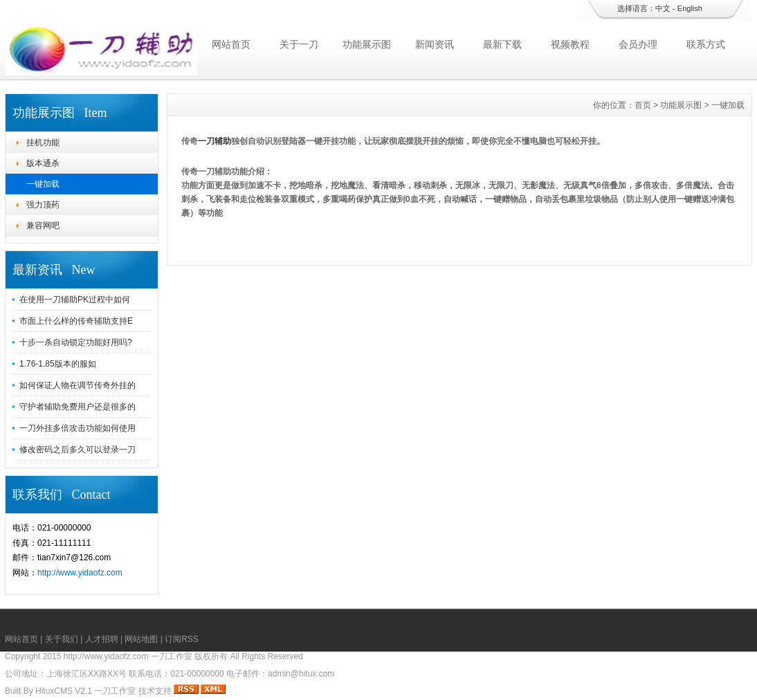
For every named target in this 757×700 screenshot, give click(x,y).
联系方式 (706, 44)
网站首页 (231, 44)
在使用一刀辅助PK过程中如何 (75, 300)
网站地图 (141, 639)
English (690, 8)
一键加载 (43, 184)
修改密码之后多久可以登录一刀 (77, 450)
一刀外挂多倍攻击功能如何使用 (77, 428)
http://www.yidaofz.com (80, 573)
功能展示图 (367, 44)
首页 (643, 105)
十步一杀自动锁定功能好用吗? (76, 342)
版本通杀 (43, 163)
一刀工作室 (115, 691)
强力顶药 (43, 205)
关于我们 (62, 639)
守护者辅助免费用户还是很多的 (77, 407)
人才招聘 (102, 639)
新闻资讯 (435, 44)
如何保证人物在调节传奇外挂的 (77, 385)
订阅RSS (182, 639)
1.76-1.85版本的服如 (58, 364)
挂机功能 (43, 142)
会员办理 (638, 44)
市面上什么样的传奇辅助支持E (76, 321)
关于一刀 (299, 44)
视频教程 (570, 44)
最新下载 (502, 44)
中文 (663, 8)
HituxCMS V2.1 (64, 691)
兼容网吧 (43, 225)
